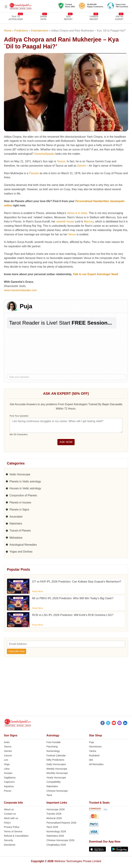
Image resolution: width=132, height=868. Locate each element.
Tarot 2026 (52, 827)
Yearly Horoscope (56, 778)
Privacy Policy (12, 827)
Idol (91, 760)
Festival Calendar (56, 755)
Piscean (34, 173)
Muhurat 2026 (54, 818)
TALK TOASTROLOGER (16, 18)
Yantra (93, 751)
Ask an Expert (119, 18)
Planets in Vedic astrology (25, 481)
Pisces (8, 791)
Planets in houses (20, 502)
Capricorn (9, 782)
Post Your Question (19, 416)
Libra (7, 769)
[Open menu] (6, 7)
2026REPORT (68, 18)
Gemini (82, 166)
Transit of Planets (20, 531)
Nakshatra (16, 524)
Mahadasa (16, 538)
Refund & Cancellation (16, 836)
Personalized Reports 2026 (61, 823)
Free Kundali (53, 742)
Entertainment (40, 31)
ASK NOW (66, 442)
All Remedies (96, 764)
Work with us (11, 818)
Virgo (7, 764)
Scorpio (8, 773)
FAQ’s (7, 823)
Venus (72, 234)
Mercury (89, 221)
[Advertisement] (66, 688)
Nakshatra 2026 (55, 836)
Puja (92, 742)
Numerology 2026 (56, 831)
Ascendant (16, 517)
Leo (6, 760)
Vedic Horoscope (20, 474)
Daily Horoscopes (56, 764)
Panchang (52, 747)
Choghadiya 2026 (56, 845)
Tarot (49, 795)
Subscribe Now (16, 651)
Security (8, 840)
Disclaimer (10, 845)
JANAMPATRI (43, 18)
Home (8, 31)
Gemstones (95, 747)
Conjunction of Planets (23, 495)
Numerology (53, 751)
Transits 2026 (54, 814)
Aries (7, 742)
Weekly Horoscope (57, 769)
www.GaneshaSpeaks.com (20, 290)
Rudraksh (94, 755)
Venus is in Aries (77, 213)
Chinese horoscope (57, 791)
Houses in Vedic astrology (25, 488)
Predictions (21, 31)
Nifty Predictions (55, 760)
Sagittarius (10, 778)
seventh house (65, 221)
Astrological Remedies (23, 545)
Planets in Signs (19, 510)
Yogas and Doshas (21, 552)
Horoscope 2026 (56, 809)
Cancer (8, 755)
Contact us (10, 814)
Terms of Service (13, 831)
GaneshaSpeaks (44, 154)
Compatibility (53, 782)
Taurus (61, 161)
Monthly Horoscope (57, 773)
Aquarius (9, 786)
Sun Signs (11, 735)
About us (9, 809)
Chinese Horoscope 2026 (60, 840)
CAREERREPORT (94, 18)
